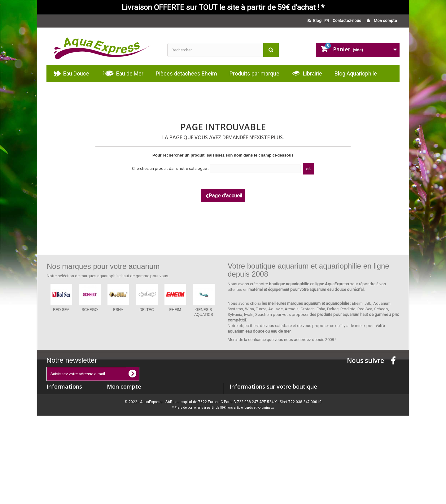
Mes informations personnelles (135, 421)
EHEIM (175, 310)
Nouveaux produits (63, 405)
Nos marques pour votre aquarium (103, 266)
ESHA (118, 310)
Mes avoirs (117, 405)
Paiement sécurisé (63, 453)
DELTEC (146, 310)
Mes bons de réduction (128, 429)
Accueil (53, 429)
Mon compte (385, 21)
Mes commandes (122, 396)
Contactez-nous (347, 21)
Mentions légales (62, 445)
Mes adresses (120, 413)
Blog (317, 21)
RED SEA (61, 310)
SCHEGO (90, 310)
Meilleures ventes (62, 413)
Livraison (55, 437)
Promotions (57, 396)
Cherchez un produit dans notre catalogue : (170, 168)
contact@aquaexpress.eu (277, 419)
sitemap (54, 474)
